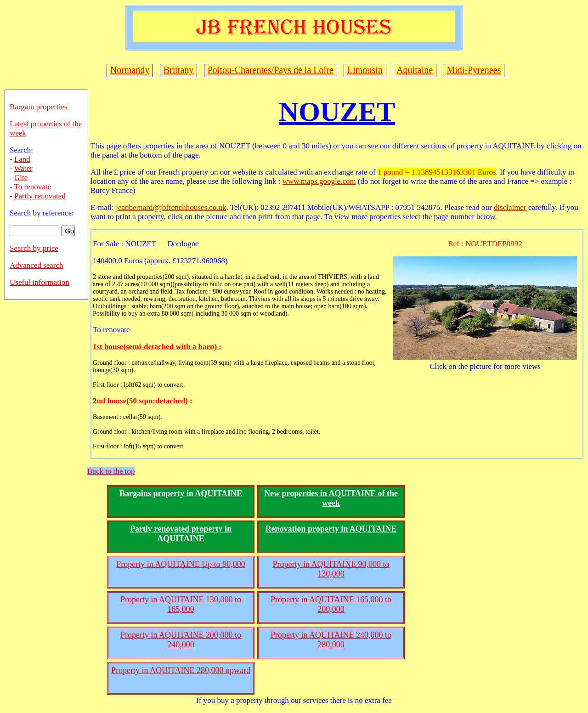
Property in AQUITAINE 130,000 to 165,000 (181, 604)
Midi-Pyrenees (474, 70)
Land (22, 159)
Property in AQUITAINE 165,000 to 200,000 (331, 604)
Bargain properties (39, 107)
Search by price (34, 248)
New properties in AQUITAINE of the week (331, 498)
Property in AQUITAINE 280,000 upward (181, 670)
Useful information (40, 282)
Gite (21, 178)
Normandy (130, 70)
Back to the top (111, 471)
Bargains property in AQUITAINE (181, 493)
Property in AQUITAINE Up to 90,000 (181, 564)
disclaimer (510, 207)
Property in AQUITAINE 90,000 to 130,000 (331, 569)
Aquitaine (415, 70)
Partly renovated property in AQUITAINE (181, 534)
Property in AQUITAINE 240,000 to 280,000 (331, 640)
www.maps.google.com (319, 181)
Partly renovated (40, 196)
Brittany (179, 70)
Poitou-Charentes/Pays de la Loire (271, 70)
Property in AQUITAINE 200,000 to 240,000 (181, 640)
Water (23, 168)
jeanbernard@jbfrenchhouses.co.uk (171, 207)
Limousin (365, 70)
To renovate (33, 187)
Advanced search (37, 265)
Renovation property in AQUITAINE (331, 529)
